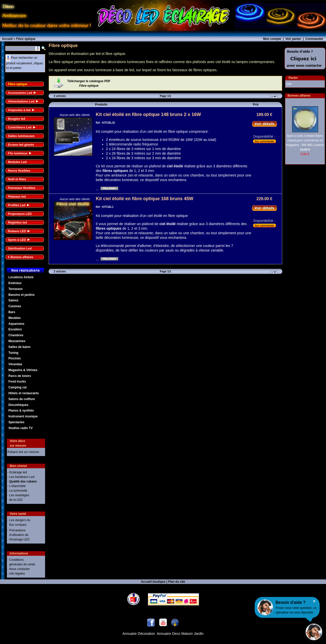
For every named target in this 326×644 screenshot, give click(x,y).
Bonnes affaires (299, 96)
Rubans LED (17, 231)
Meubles (15, 318)
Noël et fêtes (17, 179)
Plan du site (177, 582)
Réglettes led (17, 223)
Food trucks (17, 382)
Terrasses (16, 289)
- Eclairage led (17, 472)
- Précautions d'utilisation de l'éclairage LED (18, 535)
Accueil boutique (153, 582)
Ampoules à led (19, 110)
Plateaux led (17, 197)
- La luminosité (17, 491)
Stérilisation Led (20, 248)
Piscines (15, 358)
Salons (13, 300)
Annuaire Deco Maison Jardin (180, 634)
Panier (293, 78)
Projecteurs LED (20, 214)
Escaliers (15, 329)
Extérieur (15, 283)
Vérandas (15, 364)
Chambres (16, 335)
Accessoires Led (20, 93)
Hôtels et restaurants (24, 393)
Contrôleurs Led (20, 127)
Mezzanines (17, 341)
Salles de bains (19, 347)
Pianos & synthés (21, 411)
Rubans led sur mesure (23, 452)
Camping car (18, 387)
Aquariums (16, 324)
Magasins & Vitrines (23, 370)
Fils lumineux (18, 153)
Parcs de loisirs (20, 376)
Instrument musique (23, 416)
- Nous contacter (19, 569)
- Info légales (16, 574)
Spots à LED (17, 240)
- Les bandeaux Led (21, 477)
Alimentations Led (21, 101)
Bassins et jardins (22, 295)
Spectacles (16, 422)
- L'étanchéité (17, 486)
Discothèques (18, 405)
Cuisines (15, 306)
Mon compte (272, 39)
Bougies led (17, 119)
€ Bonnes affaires (21, 257)
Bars (12, 312)
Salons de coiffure (22, 399)
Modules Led (17, 162)
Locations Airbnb (21, 277)
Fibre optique (18, 84)
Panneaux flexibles (22, 188)
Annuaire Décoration (139, 634)
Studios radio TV (21, 428)
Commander (314, 39)
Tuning (13, 353)
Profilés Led (17, 205)
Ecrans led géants (21, 145)
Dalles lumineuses (21, 136)
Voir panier (293, 39)
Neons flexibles (19, 171)
